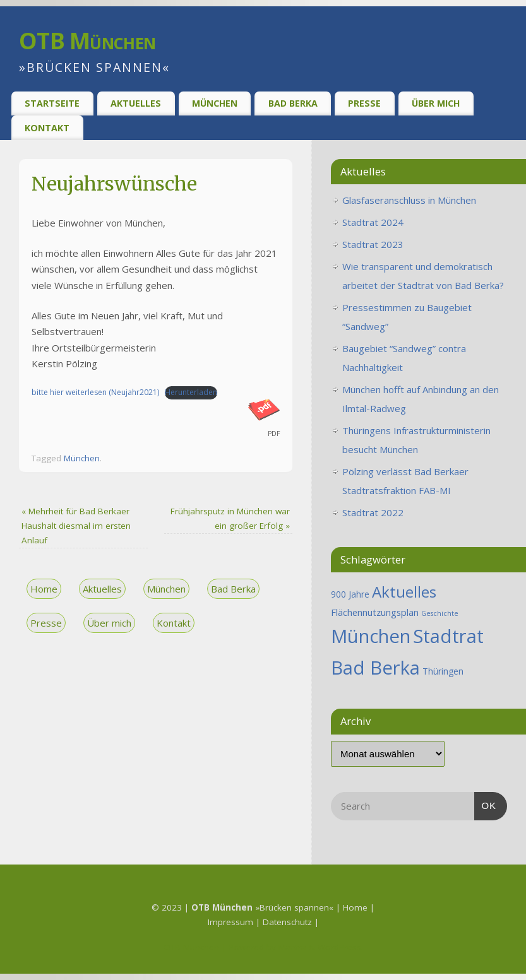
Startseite (52, 103)
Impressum (232, 922)
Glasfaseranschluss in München (409, 200)
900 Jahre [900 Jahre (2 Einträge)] (350, 594)
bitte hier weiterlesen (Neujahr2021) (95, 392)
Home (44, 589)
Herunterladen (191, 392)
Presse (364, 103)
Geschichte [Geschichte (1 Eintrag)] (440, 613)
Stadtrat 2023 (373, 244)
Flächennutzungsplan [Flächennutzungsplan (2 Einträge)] (375, 612)
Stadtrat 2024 (373, 222)
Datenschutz (289, 922)
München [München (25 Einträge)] (371, 636)
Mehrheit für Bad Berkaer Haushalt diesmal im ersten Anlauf (76, 526)
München (215, 103)
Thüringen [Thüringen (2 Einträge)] (443, 671)
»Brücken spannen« (262, 907)
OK (486, 804)
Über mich (109, 623)
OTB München (87, 41)
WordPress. (340, 947)
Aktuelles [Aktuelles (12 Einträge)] (404, 592)
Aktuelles (136, 103)
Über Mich (436, 103)
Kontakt (47, 128)
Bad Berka (293, 103)
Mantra (292, 947)
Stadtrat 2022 (373, 512)
